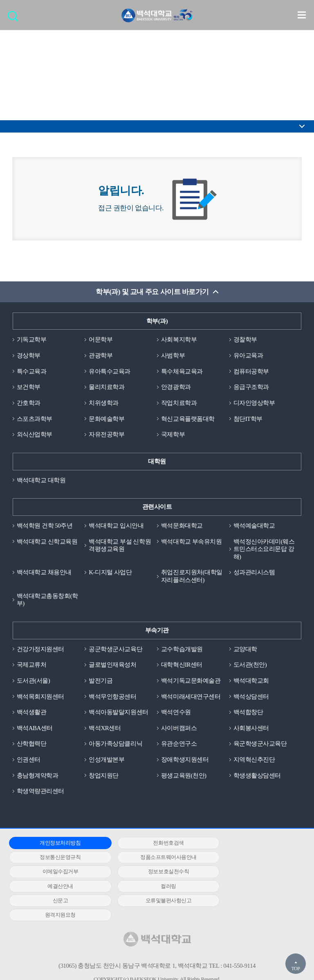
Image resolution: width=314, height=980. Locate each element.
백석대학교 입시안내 (116, 526)
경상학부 (29, 356)
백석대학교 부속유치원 (191, 542)
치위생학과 (104, 403)
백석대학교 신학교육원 (47, 542)
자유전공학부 (107, 435)
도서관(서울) (34, 682)
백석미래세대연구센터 (191, 697)
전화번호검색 (154, 844)
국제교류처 (32, 666)
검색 (15, 19)
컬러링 (154, 873)
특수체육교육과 (182, 371)
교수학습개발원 (182, 650)
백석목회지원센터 (40, 697)
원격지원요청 (154, 887)
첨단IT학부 (248, 419)
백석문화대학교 (182, 526)
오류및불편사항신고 (55, 887)
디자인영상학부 (254, 403)
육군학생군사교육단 (260, 745)
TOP (295, 969)
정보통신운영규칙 (252, 844)
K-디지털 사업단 (110, 573)
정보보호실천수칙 (252, 859)
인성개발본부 (107, 761)
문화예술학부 (107, 419)
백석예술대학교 (254, 526)
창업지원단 (104, 777)
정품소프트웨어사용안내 (55, 859)
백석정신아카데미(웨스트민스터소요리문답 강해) (264, 550)
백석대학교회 (251, 682)
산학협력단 (32, 745)
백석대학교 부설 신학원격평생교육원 (120, 546)
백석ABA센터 (35, 729)
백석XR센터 (105, 729)
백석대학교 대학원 (41, 481)
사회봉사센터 (251, 729)
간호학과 (29, 403)
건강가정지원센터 (40, 650)
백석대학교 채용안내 (44, 573)
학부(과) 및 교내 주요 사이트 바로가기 (152, 292)
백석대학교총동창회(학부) (47, 601)
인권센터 (29, 761)
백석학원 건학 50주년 (45, 526)
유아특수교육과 (110, 371)
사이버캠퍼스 (179, 729)
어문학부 (101, 340)
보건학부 (29, 387)
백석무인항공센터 (112, 697)
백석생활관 (32, 713)
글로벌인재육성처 (112, 666)
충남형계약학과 (38, 777)
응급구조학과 (251, 387)
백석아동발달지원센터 (118, 713)
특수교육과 (32, 371)
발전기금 (101, 682)
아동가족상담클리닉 (116, 745)
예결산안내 (55, 873)
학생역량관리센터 (40, 793)
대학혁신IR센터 (182, 666)
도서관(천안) (250, 666)
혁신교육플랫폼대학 (188, 419)
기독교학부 (32, 340)
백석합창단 (248, 713)
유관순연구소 (179, 745)
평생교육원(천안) (184, 777)
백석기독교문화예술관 (191, 682)
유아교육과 (248, 356)
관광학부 (101, 356)
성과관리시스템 (254, 573)
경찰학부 (245, 340)
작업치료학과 (179, 403)
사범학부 (173, 356)
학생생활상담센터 (257, 777)
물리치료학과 (107, 387)
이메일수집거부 (154, 859)
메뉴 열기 (302, 15)
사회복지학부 (179, 340)
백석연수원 (176, 713)
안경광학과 (176, 387)
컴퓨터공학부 (251, 371)
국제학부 (173, 435)
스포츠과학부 (35, 419)
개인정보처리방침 (55, 844)
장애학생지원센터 (185, 761)
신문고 (252, 873)
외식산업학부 (35, 435)
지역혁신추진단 (254, 761)
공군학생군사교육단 (116, 650)
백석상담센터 (251, 697)
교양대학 (245, 650)
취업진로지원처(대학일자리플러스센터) (192, 577)
